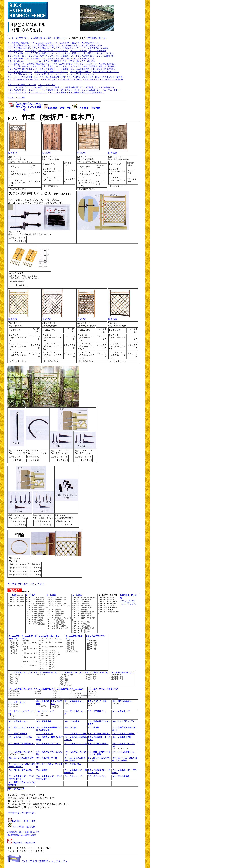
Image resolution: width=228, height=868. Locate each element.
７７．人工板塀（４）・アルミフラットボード (60, 90)
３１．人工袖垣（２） (85, 56)
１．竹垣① (13, 595)
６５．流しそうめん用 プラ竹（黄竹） (24, 79)
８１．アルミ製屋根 (58, 93)
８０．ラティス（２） (38, 93)
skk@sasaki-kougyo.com (21, 843)
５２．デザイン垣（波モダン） (104, 69)
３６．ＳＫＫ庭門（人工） (83, 59)
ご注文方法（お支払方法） (21, 813)
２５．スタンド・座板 (66, 53)
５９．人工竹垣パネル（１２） (82, 74)
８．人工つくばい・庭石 (66, 43)
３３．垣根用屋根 (15, 59)
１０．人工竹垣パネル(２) (19, 45)
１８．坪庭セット (15, 51)
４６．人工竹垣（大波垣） (44, 66)
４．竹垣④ (77, 595)
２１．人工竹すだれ (79, 51)
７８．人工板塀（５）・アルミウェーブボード (101, 90)
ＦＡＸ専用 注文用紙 (89, 108)
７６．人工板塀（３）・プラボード (23, 90)
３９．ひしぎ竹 (88, 61)
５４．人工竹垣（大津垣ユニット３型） (51, 72)
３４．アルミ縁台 (32, 59)
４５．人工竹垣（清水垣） (19, 66)
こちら (41, 584)
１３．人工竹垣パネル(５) (91, 45)
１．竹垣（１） (22, 38)
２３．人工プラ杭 (15, 53)
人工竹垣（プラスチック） (21, 584)
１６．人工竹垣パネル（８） (68, 48)
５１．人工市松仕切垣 (80, 69)
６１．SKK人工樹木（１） (27, 77)
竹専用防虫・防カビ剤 (97, 38)
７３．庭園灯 (38, 87)
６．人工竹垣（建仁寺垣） (19, 43)
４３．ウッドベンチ (83, 64)
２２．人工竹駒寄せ (98, 51)
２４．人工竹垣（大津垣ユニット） (40, 53)
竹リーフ (12, 97)
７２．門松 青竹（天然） (19, 87)
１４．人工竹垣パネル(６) (19, 48)
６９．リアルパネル (47, 85)
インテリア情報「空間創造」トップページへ (37, 861)
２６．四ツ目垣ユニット (88, 53)
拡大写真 (18, 152)
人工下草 (21, 97)
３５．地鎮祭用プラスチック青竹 (56, 59)
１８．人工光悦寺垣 (60, 689)
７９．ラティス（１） (17, 93)
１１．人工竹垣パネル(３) (43, 45)
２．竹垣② (30, 595)
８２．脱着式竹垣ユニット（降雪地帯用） (86, 93)
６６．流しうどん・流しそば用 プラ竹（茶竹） (62, 79)
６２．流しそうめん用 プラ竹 (52, 77)
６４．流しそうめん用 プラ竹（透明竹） (107, 77)
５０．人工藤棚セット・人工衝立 (54, 69)
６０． (11, 77)
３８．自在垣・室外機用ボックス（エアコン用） (59, 61)
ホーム (11, 38)
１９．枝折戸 (31, 51)
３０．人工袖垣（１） (65, 56)
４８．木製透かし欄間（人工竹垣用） (100, 66)
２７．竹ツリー (107, 53)
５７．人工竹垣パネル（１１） (21, 74)
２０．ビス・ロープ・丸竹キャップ (53, 51)
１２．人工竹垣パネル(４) (67, 45)
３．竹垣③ (51, 595)
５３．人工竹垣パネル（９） (20, 72)
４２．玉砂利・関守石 (63, 64)
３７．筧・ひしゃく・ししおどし (22, 61)
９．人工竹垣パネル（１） (89, 43)
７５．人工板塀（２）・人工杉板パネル (97, 87)
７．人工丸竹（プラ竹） (43, 43)
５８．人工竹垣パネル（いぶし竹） (51, 74)
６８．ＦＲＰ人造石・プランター (22, 85)
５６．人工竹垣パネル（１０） (106, 72)
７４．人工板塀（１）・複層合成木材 (62, 87)
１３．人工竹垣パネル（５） (71, 673)
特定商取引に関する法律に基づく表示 (23, 832)
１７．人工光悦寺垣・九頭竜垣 (95, 48)
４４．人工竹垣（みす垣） (104, 64)
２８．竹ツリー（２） (17, 56)
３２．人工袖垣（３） (106, 56)
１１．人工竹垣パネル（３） (20, 673)
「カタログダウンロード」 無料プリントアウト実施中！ (29, 107)
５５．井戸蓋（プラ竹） (81, 72)
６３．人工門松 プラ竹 (77, 77)
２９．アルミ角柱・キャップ (41, 56)
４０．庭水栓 (14, 64)
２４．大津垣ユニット (74, 701)
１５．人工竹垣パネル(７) (43, 48)
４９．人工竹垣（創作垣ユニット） (23, 69)
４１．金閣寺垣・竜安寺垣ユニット (36, 64)
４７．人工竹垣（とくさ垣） (69, 66)
